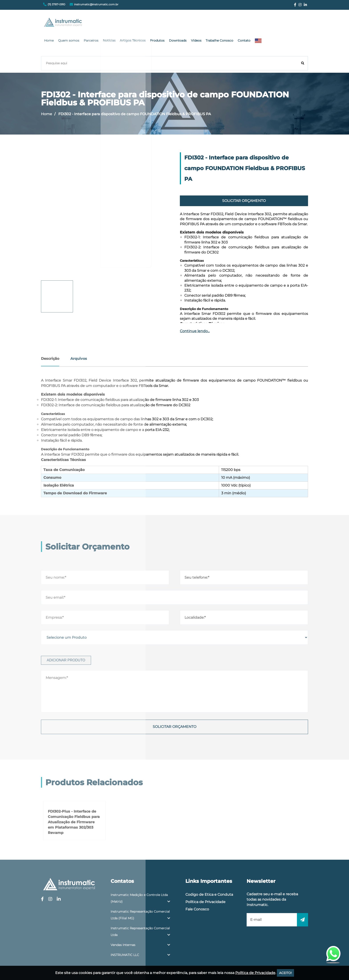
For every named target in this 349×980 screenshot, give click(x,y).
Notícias (163, 23)
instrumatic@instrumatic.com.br (96, 4)
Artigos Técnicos (185, 23)
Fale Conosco (197, 886)
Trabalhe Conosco (267, 23)
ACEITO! (285, 973)
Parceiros (146, 23)
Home (107, 23)
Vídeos (245, 23)
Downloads (228, 23)
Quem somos (125, 23)
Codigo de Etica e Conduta (209, 872)
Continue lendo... (195, 308)
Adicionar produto (66, 731)
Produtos (209, 23)
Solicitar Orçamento (244, 178)
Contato (290, 23)
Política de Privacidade (205, 879)
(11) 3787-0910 (56, 4)
